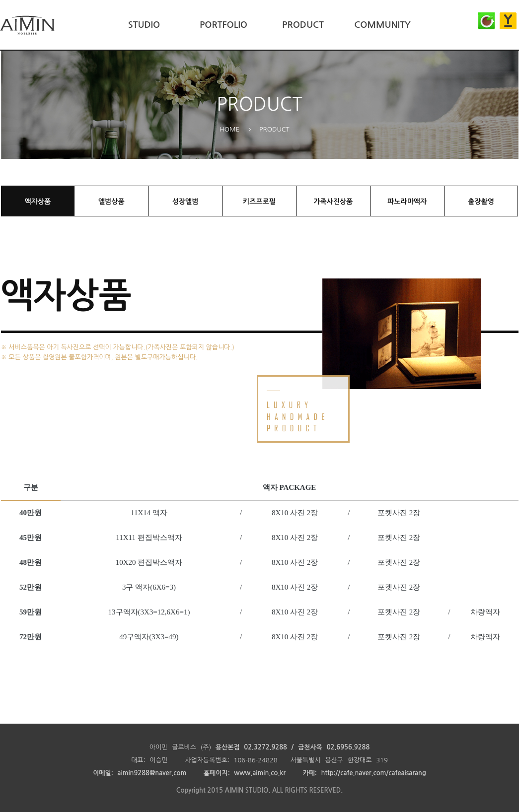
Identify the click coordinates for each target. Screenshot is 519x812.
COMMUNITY (382, 25)
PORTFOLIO (223, 25)
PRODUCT (303, 25)
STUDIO (144, 25)
